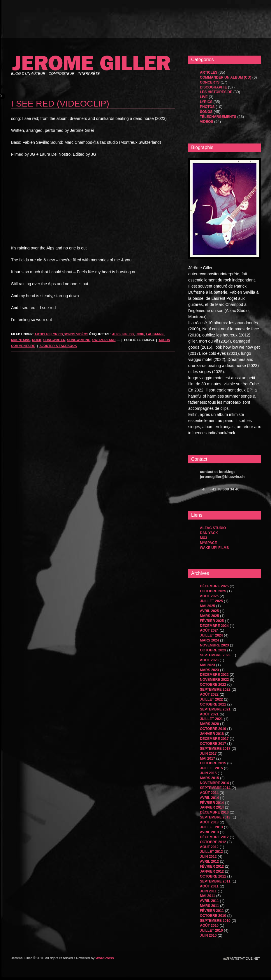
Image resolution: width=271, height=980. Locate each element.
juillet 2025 (211, 601)
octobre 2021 (213, 704)
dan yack (209, 533)
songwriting (79, 340)
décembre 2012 (214, 837)
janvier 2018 (212, 734)
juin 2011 (208, 891)
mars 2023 (209, 670)
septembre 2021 (215, 709)
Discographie (213, 87)
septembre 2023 (215, 655)
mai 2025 (207, 606)
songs (70, 334)
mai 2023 (207, 665)
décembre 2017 (214, 739)
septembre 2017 (215, 749)
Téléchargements (218, 117)
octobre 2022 (213, 685)
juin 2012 (208, 857)
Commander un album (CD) (226, 77)
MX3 (204, 538)
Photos (207, 107)
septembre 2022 (215, 690)
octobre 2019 (213, 729)
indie (140, 334)
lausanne (155, 334)
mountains (21, 340)
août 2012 (209, 847)
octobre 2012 (213, 842)
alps (116, 334)
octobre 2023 (213, 650)
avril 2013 (209, 832)
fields (128, 334)
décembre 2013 (214, 812)
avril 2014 (209, 798)
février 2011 (212, 911)
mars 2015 (209, 778)
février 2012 (212, 866)
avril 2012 (209, 862)
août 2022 (209, 694)
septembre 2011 (215, 881)
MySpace (208, 543)
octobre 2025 (213, 591)
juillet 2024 (211, 635)
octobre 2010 (213, 916)
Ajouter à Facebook (58, 346)
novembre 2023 (214, 645)
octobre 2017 (213, 744)
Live (204, 97)
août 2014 (209, 793)
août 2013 (209, 822)
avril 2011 (209, 901)
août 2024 (209, 630)
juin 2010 (208, 935)
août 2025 (209, 596)
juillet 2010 (211, 931)
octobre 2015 (213, 763)
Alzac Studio (213, 528)
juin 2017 (208, 754)
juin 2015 (208, 773)
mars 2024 (209, 640)
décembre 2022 (214, 675)
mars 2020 (209, 724)
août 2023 (209, 660)
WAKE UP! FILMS (214, 548)
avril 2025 (209, 611)
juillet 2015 (211, 768)
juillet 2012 (211, 852)
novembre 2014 (214, 783)
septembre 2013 (215, 817)
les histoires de (216, 92)
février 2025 (212, 621)
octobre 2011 (213, 876)
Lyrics (57, 334)
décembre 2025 (214, 586)
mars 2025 (209, 616)
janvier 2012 (212, 871)
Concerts (210, 82)
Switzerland (104, 340)
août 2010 (209, 926)
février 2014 (212, 803)
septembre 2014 (215, 788)
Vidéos (82, 334)
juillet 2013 (211, 827)
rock (37, 340)
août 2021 (209, 714)
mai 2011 (207, 896)
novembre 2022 (214, 680)
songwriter (54, 340)
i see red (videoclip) (60, 103)
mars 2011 (209, 906)
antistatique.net (245, 958)
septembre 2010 (215, 921)
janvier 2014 (212, 807)
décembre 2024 (214, 626)
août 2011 (209, 886)
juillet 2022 (211, 699)
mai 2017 (207, 759)
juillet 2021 (211, 719)
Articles (42, 334)
